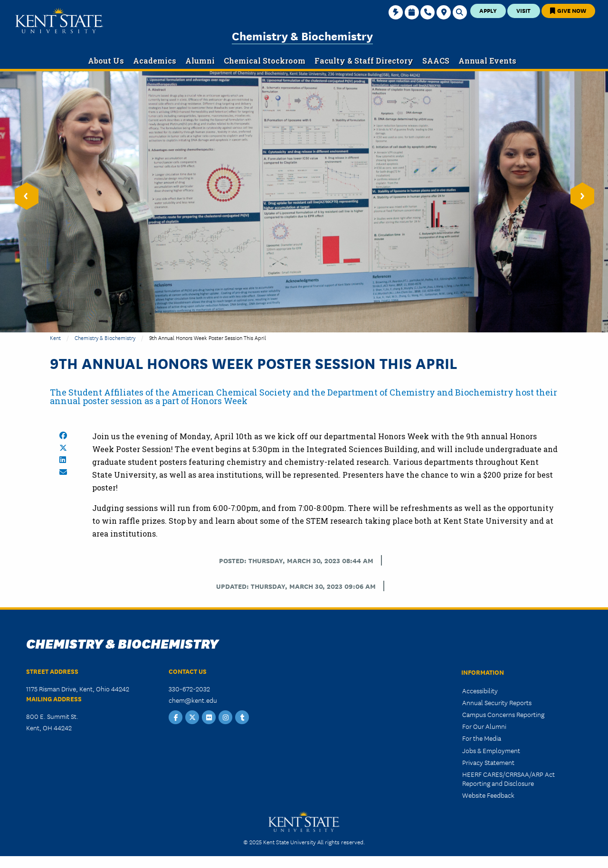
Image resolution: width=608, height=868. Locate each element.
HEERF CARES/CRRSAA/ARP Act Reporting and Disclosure (508, 778)
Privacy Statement (488, 762)
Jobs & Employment (491, 750)
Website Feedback (488, 795)
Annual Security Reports (497, 702)
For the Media (482, 738)
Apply (488, 10)
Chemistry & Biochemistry (302, 35)
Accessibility (480, 690)
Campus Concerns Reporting (503, 714)
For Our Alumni (484, 726)
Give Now (568, 10)
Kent (55, 337)
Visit (523, 10)
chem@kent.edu (193, 700)
